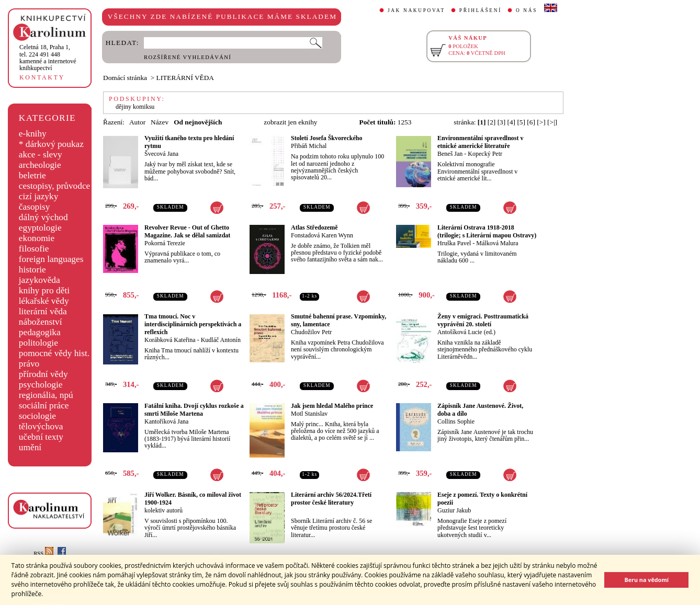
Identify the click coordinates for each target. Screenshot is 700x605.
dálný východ (43, 217)
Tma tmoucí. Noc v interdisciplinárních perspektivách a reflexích (193, 324)
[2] (492, 122)
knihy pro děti (44, 290)
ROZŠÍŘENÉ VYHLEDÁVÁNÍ (188, 57)
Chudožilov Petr (311, 332)
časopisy (35, 207)
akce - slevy (41, 155)
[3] (502, 122)
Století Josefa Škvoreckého (326, 138)
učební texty (41, 437)
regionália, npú (46, 395)
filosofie (34, 249)
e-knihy (33, 134)
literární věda (43, 311)
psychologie (41, 385)
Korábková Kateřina (170, 340)
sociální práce (44, 406)
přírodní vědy (43, 374)
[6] (531, 122)
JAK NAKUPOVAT (416, 10)
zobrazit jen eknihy (290, 122)
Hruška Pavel (454, 243)
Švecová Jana (161, 154)
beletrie (32, 175)
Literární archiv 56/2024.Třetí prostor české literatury (331, 499)
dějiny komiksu (135, 107)
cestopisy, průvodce (55, 186)
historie (32, 270)
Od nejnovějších (198, 122)
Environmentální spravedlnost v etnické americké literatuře (480, 142)
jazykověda (39, 280)
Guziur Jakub (454, 510)
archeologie (40, 165)
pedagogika (40, 332)
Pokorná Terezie (165, 243)
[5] (521, 122)
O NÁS (527, 10)
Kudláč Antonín (221, 340)
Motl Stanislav (309, 414)
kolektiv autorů (163, 510)
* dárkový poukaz (51, 144)
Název (160, 122)
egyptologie (40, 228)
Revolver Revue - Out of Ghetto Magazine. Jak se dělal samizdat (187, 231)
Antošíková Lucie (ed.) (466, 332)
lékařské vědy (44, 301)
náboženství (41, 322)
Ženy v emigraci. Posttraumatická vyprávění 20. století (483, 320)
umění (30, 447)
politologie (38, 343)
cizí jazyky (39, 196)
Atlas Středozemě (314, 227)
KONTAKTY (42, 77)
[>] (541, 122)
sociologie (37, 416)
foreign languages (51, 259)
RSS (43, 553)
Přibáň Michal (309, 146)
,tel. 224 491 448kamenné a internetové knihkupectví (48, 58)
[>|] (552, 122)
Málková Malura (497, 243)
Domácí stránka (125, 78)
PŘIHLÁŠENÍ (481, 10)
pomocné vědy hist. (54, 353)
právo (29, 364)
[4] (512, 122)
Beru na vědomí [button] (646, 580)
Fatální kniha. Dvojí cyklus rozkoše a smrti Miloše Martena (194, 410)
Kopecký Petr (485, 154)
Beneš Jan (450, 154)
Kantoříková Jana (166, 421)
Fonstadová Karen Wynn (322, 235)
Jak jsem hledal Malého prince (332, 406)
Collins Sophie (456, 421)
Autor (137, 122)
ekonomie (37, 238)
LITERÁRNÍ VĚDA (185, 78)
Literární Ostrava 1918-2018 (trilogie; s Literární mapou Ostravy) (487, 231)
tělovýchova (41, 426)
